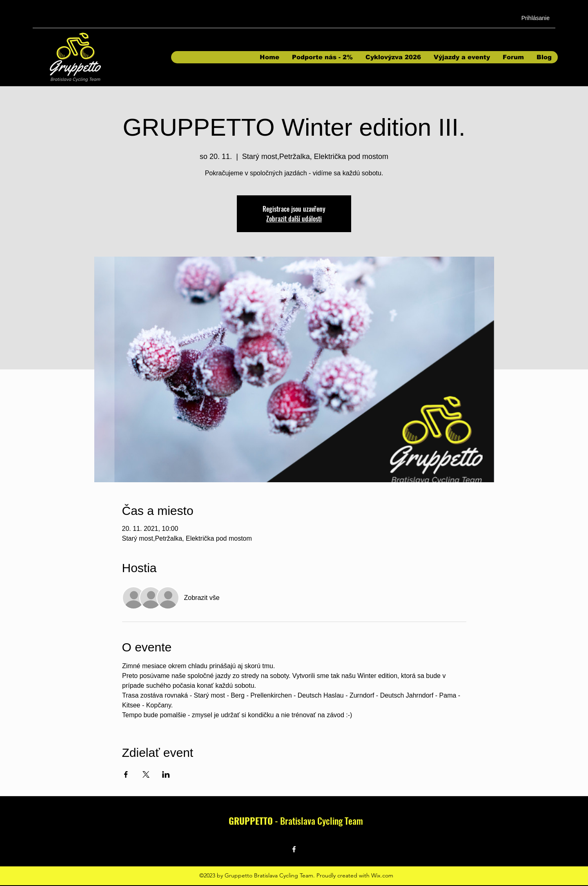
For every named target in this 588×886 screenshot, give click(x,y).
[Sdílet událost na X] (146, 774)
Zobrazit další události (294, 219)
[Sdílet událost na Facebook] (126, 774)
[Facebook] (294, 849)
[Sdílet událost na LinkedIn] (166, 774)
